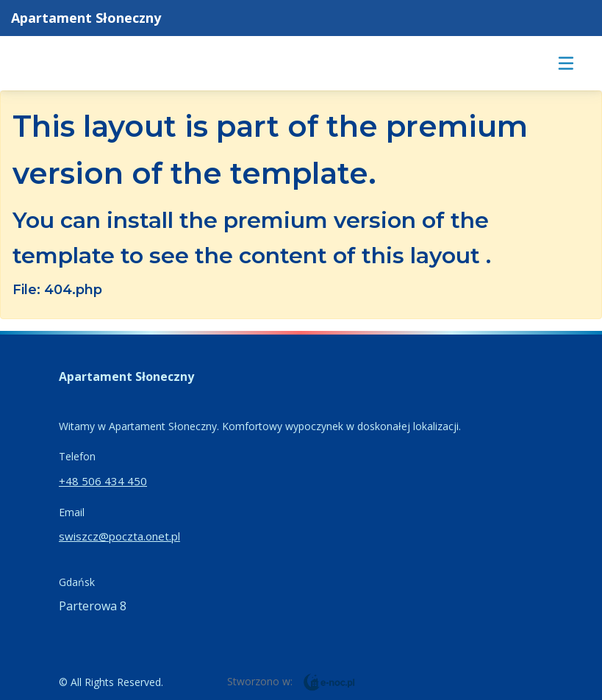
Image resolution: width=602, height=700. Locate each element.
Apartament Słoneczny (86, 18)
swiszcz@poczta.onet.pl (119, 536)
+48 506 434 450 (103, 481)
